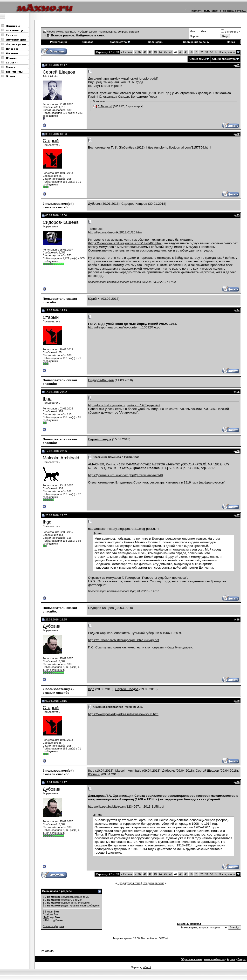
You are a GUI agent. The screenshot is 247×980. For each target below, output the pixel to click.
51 (196, 52)
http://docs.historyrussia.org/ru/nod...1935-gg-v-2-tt (124, 405)
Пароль (194, 36)
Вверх (242, 959)
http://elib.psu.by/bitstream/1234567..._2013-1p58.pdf (126, 806)
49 (186, 52)
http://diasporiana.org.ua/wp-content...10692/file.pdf (125, 327)
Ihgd (47, 398)
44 (160, 52)
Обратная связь (191, 959)
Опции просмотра (224, 59)
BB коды (48, 912)
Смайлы (48, 914)
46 (171, 52)
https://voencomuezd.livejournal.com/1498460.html (125, 243)
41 (145, 52)
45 (165, 52)
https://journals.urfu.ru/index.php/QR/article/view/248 (125, 475)
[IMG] (46, 917)
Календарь (155, 42)
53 (206, 52)
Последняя (227, 52)
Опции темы (197, 59)
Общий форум (88, 32)
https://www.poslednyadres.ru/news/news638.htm (123, 714)
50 (191, 52)
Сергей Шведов (59, 72)
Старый (51, 141)
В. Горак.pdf (105, 106)
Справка (88, 42)
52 (201, 52)
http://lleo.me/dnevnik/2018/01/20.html (115, 232)
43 (155, 52)
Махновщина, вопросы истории (120, 32)
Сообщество (120, 42)
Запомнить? (230, 32)
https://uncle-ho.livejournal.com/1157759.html (179, 147)
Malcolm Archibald (61, 458)
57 (212, 52)
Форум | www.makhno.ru (62, 32)
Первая (127, 52)
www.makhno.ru (214, 959)
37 (140, 52)
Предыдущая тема (129, 883)
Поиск (231, 42)
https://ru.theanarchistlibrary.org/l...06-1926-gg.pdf (124, 640)
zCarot (147, 967)
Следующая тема (153, 883)
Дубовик (94, 204)
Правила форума (53, 926)
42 (150, 52)
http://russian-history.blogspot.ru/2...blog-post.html (124, 529)
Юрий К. (94, 299)
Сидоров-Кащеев (134, 204)
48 (181, 52)
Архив (231, 959)
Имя (192, 31)
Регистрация (58, 42)
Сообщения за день (196, 42)
